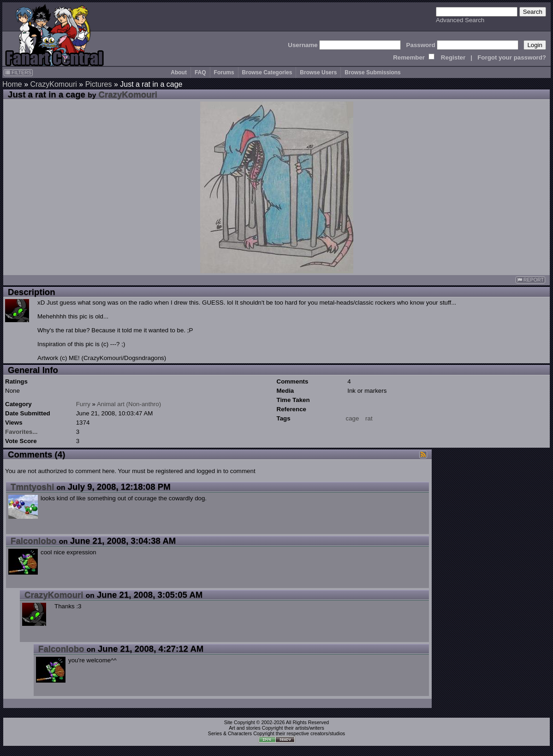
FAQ (200, 72)
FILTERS (18, 72)
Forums (224, 72)
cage (353, 418)
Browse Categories (267, 72)
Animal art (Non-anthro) (129, 404)
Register (453, 57)
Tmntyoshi (32, 487)
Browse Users (318, 72)
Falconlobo (34, 541)
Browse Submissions (372, 72)
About (179, 72)
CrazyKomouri (53, 84)
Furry (83, 404)
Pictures (99, 84)
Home (12, 84)
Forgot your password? (512, 57)
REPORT (530, 280)
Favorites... (21, 432)
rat (369, 418)
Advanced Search (460, 20)
